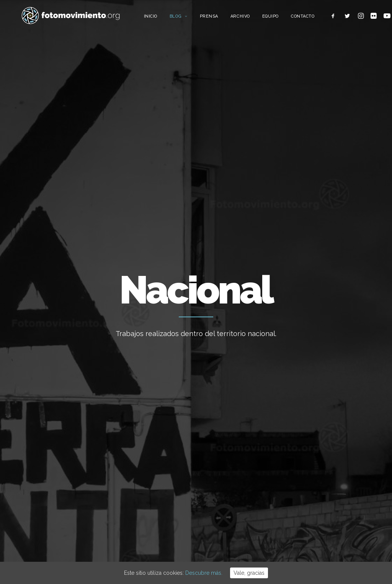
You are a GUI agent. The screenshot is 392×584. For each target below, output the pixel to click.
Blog (191, 18)
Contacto (315, 18)
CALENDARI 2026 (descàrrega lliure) (241, 439)
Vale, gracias (249, 573)
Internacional (321, 428)
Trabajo (314, 405)
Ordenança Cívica (225, 393)
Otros (312, 522)
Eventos (315, 487)
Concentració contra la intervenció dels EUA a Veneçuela (233, 504)
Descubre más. (204, 573)
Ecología (316, 393)
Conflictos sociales (329, 463)
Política (314, 451)
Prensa (222, 18)
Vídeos (314, 498)
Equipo (283, 18)
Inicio (163, 18)
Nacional (316, 417)
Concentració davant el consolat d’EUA (233, 469)
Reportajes (319, 510)
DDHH (312, 475)
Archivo (253, 18)
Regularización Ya (225, 413)
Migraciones (320, 440)
